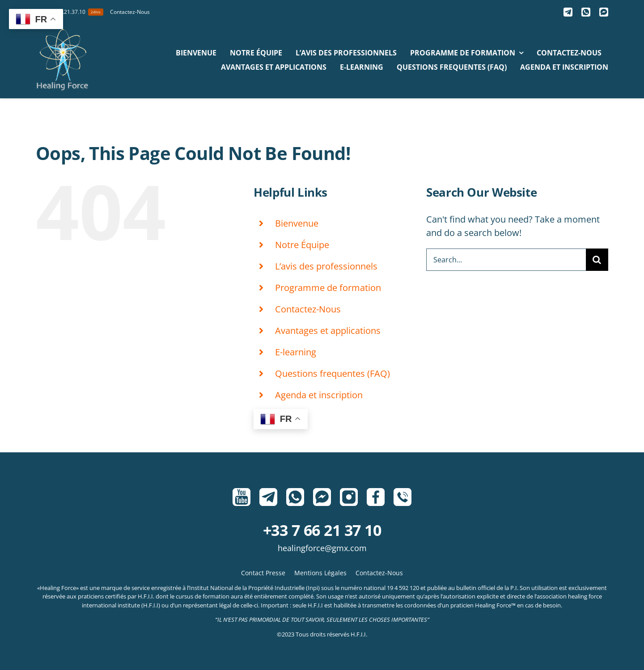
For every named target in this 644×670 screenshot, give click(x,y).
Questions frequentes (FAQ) (333, 373)
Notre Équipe (302, 245)
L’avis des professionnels (326, 266)
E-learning (296, 352)
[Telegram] (568, 12)
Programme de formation (328, 288)
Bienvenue (297, 223)
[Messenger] (604, 12)
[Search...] (506, 260)
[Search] (597, 260)
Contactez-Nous (308, 309)
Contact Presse (263, 573)
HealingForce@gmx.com (322, 548)
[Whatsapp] (586, 12)
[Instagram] (349, 497)
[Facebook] (376, 497)
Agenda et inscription (319, 395)
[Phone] (402, 497)
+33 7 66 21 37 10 (322, 530)
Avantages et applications (328, 331)
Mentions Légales (320, 573)
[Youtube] (241, 497)
